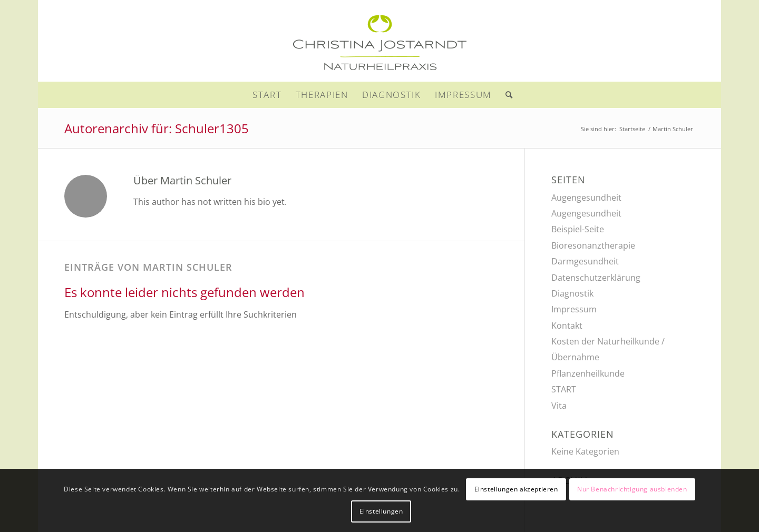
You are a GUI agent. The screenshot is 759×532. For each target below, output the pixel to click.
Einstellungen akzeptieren (516, 489)
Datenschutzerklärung (596, 278)
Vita (559, 406)
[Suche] (506, 95)
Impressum (574, 309)
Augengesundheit (586, 198)
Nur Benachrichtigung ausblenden (632, 489)
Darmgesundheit (585, 261)
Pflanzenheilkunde (588, 373)
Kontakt (567, 326)
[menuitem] (267, 95)
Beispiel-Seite (578, 229)
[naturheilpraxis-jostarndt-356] (379, 41)
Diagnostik (572, 293)
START (564, 389)
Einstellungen (381, 511)
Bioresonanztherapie (593, 245)
